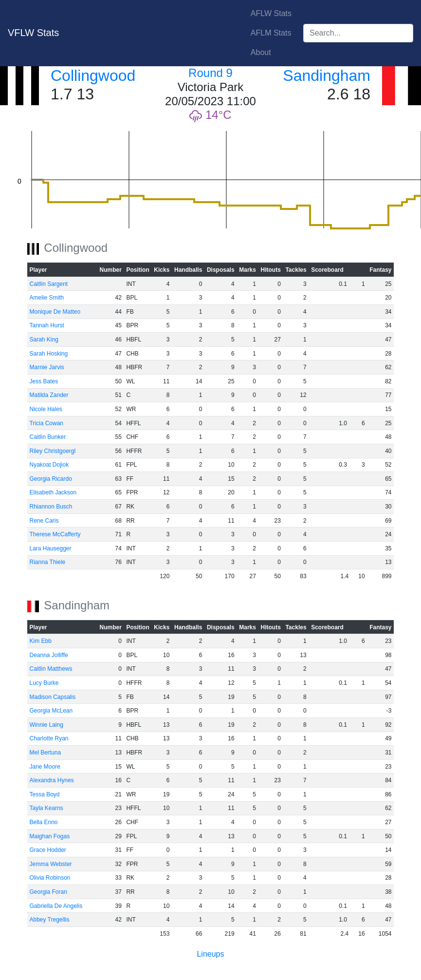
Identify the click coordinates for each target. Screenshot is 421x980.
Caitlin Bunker (47, 437)
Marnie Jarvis (46, 367)
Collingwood (93, 75)
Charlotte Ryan (49, 738)
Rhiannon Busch (51, 507)
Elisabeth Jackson (53, 492)
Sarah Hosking (48, 354)
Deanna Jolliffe (48, 655)
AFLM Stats (271, 33)
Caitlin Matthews (51, 669)
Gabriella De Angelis (56, 906)
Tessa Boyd (44, 794)
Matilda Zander (49, 395)
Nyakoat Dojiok (49, 465)
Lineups (210, 954)
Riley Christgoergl (52, 451)
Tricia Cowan (46, 423)
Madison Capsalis (52, 697)
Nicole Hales (46, 409)
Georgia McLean (51, 711)
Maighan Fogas (49, 836)
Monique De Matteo (55, 312)
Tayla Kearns (46, 808)
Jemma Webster (50, 864)
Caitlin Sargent (48, 284)
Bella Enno (43, 822)
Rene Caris (44, 521)
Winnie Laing (46, 725)
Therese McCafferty (55, 534)
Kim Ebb (40, 641)
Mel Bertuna (45, 753)
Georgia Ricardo (50, 479)
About (261, 52)
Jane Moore (45, 767)
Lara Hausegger (50, 548)
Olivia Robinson (50, 878)
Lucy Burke (44, 683)
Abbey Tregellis (49, 920)
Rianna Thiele (47, 562)
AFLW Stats (271, 13)
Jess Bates (44, 381)
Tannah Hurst (46, 325)
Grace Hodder (47, 850)
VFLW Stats (33, 33)
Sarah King (44, 339)
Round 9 (210, 73)
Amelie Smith (46, 298)
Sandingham (327, 75)
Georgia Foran (48, 892)
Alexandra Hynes (51, 780)
